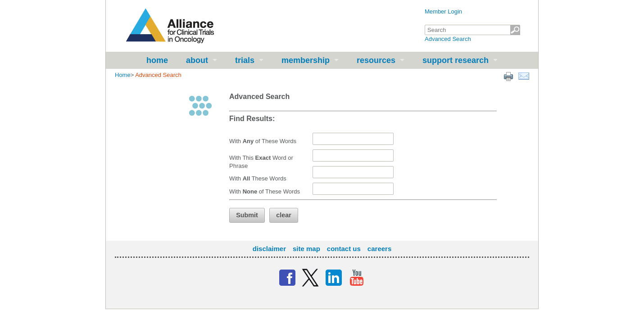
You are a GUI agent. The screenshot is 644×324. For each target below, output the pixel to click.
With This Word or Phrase (261, 162)
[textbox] (472, 30)
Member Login (443, 11)
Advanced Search (448, 39)
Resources (376, 60)
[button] (247, 215)
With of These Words (263, 141)
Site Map (306, 249)
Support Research (456, 60)
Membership (306, 60)
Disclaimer (269, 249)
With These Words (258, 178)
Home (157, 60)
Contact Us (344, 249)
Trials (245, 60)
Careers (379, 249)
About (197, 60)
